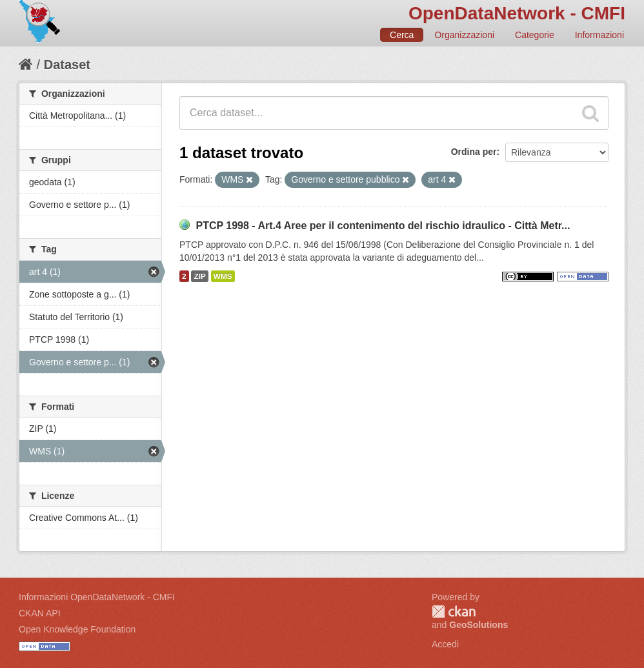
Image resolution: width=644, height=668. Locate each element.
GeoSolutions (478, 625)
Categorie (535, 35)
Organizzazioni (464, 35)
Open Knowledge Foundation (77, 629)
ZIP (199, 276)
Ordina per (474, 152)
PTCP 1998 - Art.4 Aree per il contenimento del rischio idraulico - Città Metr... (383, 226)
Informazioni (599, 35)
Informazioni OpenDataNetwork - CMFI (97, 597)
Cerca (402, 35)
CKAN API (40, 613)
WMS (223, 276)
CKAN (454, 612)
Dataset (67, 65)
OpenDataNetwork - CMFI (517, 13)
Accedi (445, 644)
